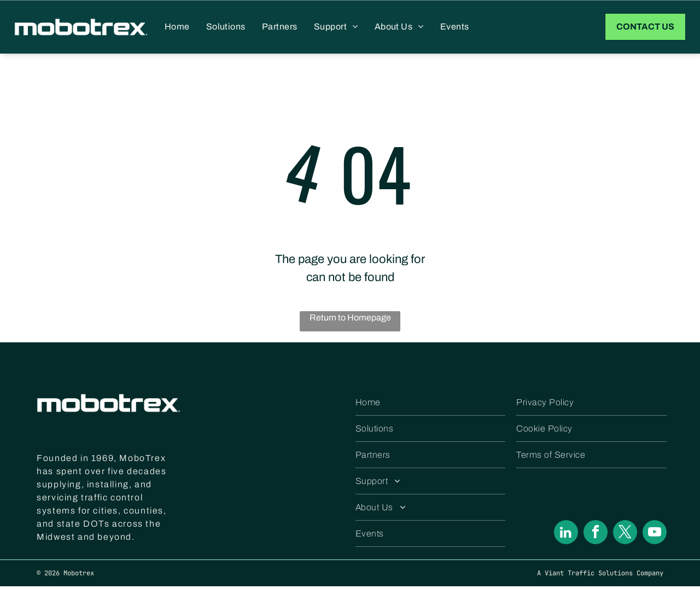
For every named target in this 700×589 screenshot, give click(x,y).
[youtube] (655, 536)
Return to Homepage (350, 320)
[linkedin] (566, 536)
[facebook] (596, 536)
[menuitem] (177, 28)
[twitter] (625, 536)
